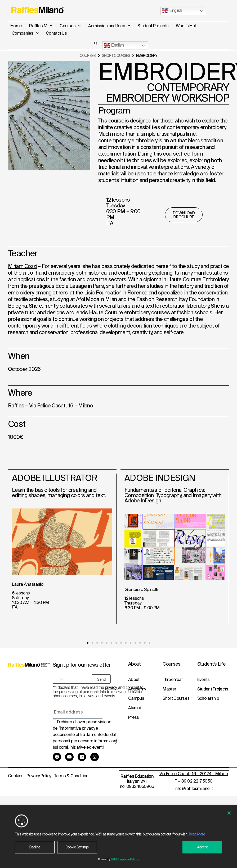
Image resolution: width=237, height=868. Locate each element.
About (134, 679)
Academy (137, 689)
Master (169, 689)
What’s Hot (186, 26)
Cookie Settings (77, 847)
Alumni (134, 708)
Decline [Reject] (35, 847)
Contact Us (56, 33)
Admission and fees (109, 26)
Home (16, 26)
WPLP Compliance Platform (125, 859)
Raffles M (41, 26)
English (172, 11)
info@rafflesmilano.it (194, 788)
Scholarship (208, 698)
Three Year (173, 679)
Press (134, 717)
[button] (96, 43)
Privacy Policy (39, 775)
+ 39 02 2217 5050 (195, 780)
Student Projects (153, 26)
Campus (136, 698)
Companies (25, 33)
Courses (70, 26)
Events (204, 679)
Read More (197, 834)
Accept (202, 847)
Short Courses (116, 55)
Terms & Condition (71, 775)
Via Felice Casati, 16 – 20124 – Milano (194, 773)
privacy (111, 687)
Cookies (16, 775)
